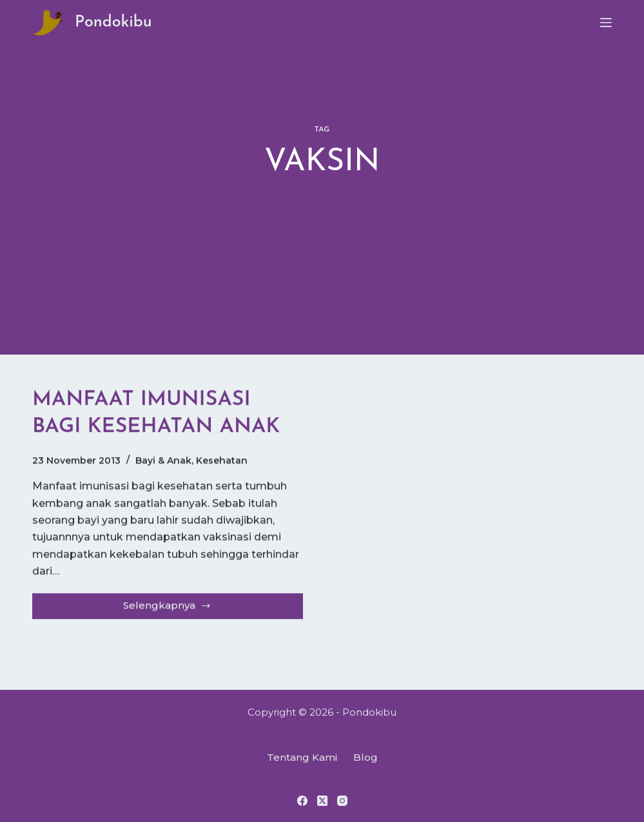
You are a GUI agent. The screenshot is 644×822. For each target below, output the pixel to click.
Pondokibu (113, 22)
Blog (366, 757)
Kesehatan (222, 461)
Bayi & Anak (163, 461)
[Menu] (606, 23)
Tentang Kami (302, 757)
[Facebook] (302, 801)
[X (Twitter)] (322, 801)
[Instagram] (342, 801)
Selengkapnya (172, 609)
